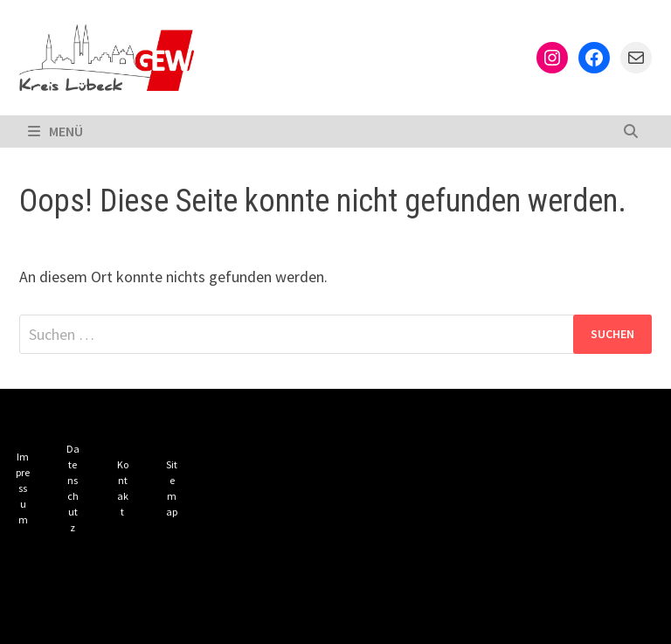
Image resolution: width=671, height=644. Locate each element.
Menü (55, 131)
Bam (391, 616)
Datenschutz (73, 488)
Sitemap (172, 488)
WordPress (317, 616)
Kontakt (123, 488)
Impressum (23, 488)
